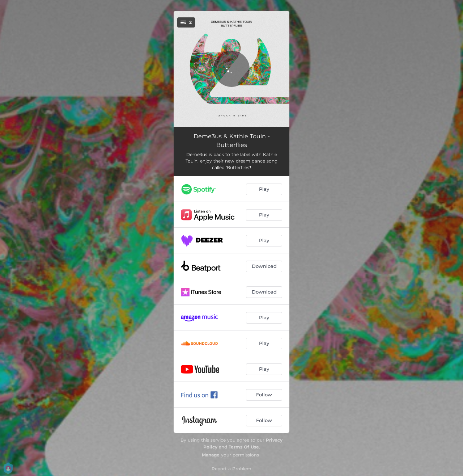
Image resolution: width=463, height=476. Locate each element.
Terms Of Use (244, 447)
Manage (211, 455)
